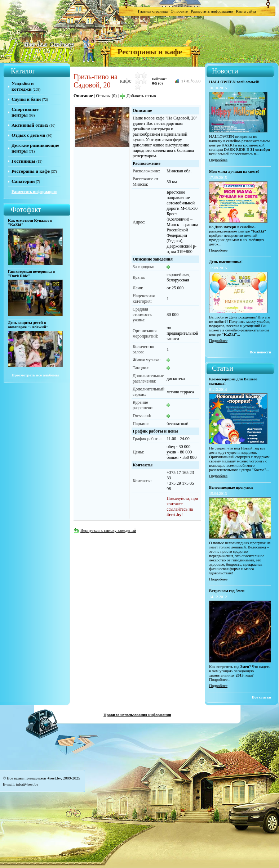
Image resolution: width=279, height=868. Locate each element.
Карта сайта (246, 11)
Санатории (23, 181)
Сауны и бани (26, 99)
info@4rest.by (27, 784)
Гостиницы (23, 161)
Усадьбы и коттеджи (23, 86)
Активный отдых (30, 125)
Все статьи (262, 697)
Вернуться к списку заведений (105, 530)
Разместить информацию (212, 11)
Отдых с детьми (28, 135)
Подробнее (218, 160)
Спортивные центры (25, 112)
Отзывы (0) (106, 96)
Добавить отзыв (138, 96)
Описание (83, 96)
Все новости (261, 352)
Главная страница (153, 11)
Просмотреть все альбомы (35, 375)
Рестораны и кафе (150, 52)
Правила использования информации (137, 715)
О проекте (179, 11)
